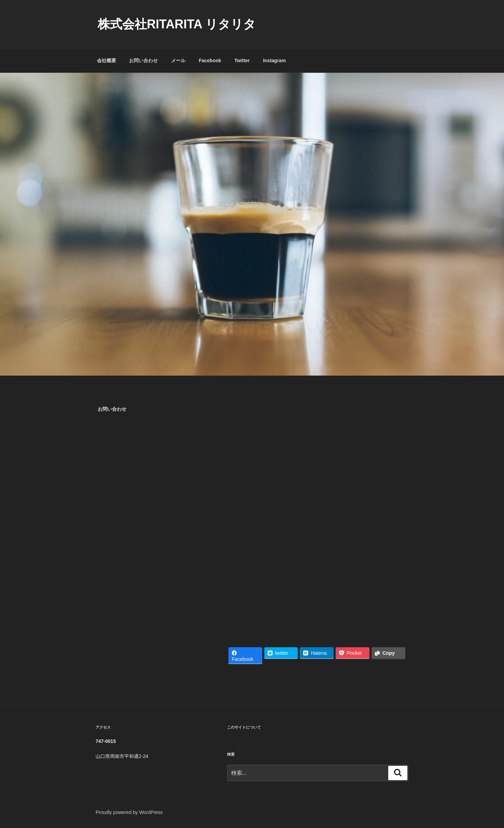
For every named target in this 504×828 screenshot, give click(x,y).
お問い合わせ (143, 60)
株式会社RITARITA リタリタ (177, 24)
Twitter (242, 60)
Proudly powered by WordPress (129, 812)
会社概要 (107, 60)
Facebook (210, 60)
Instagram (274, 60)
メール (178, 60)
